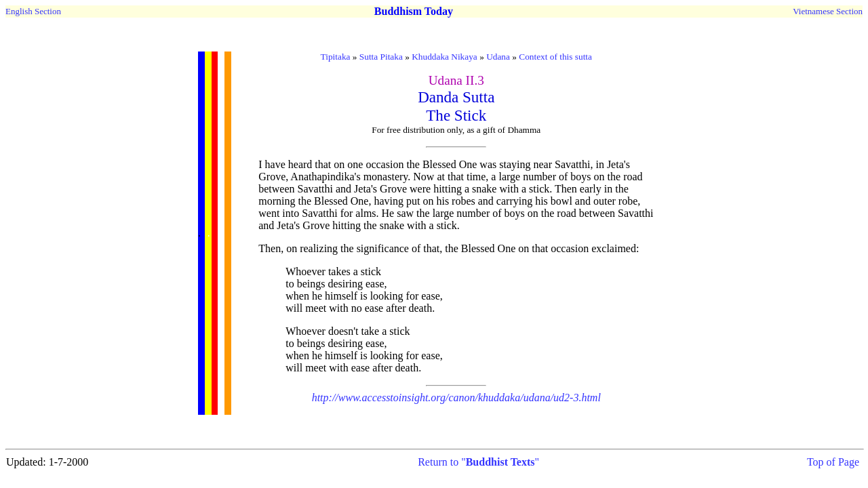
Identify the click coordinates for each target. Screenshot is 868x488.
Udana (498, 57)
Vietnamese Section (828, 11)
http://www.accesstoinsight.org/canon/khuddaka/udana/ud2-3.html (456, 398)
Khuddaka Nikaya (445, 57)
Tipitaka (336, 57)
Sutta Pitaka (381, 57)
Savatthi (572, 164)
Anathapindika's (325, 177)
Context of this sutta (555, 57)
